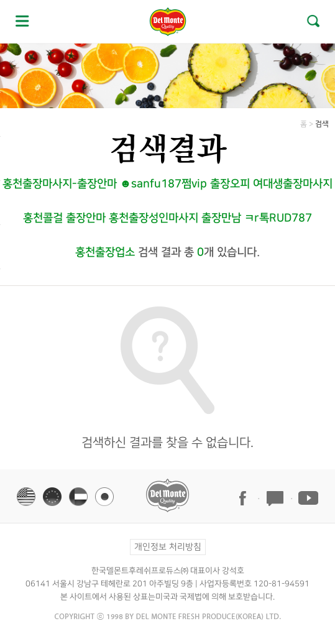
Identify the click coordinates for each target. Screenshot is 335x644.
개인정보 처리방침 (167, 547)
